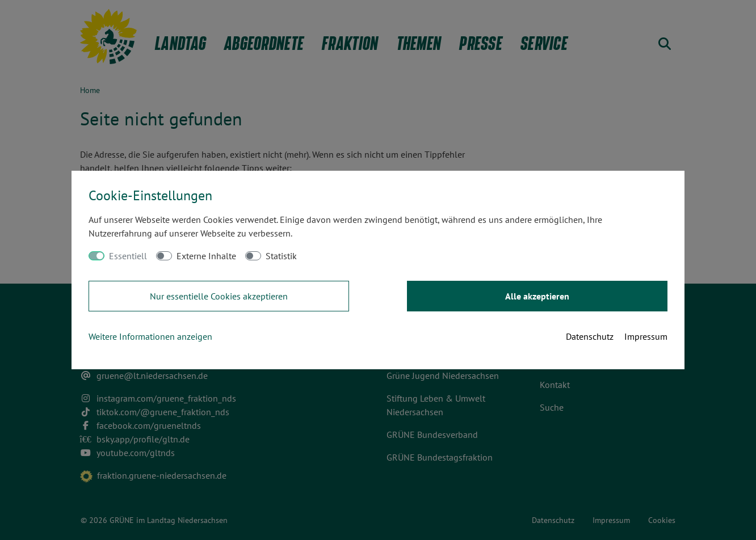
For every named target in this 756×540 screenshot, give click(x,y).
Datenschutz (590, 336)
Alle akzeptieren (537, 296)
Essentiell (128, 256)
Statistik (281, 256)
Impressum (646, 336)
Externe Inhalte (206, 256)
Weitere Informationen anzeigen (150, 336)
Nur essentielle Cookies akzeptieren (219, 296)
